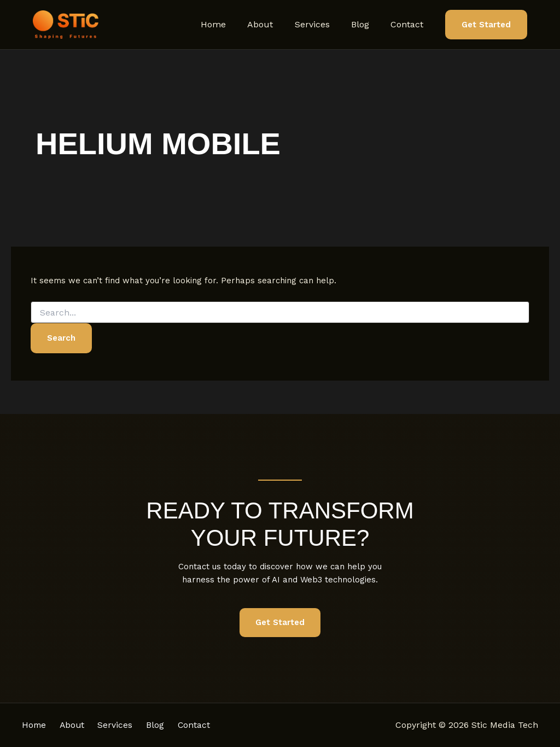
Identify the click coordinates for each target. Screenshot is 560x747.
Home (231, 24)
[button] (486, 25)
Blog (366, 24)
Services (322, 24)
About (274, 24)
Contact (409, 24)
